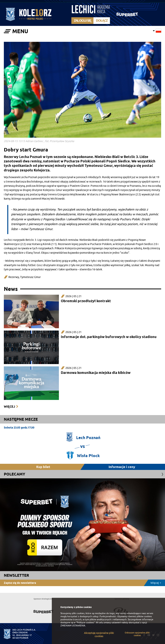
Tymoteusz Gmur (30, 277)
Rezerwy (14, 277)
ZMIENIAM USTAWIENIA (73, 626)
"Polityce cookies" (85, 623)
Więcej (9, 407)
